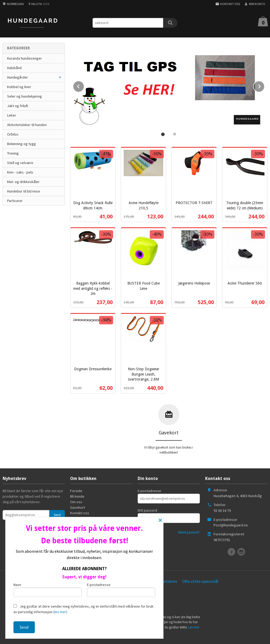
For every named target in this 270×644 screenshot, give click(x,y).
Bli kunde (77, 496)
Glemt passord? (189, 532)
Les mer (194, 627)
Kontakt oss (80, 512)
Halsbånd (14, 68)
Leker (12, 115)
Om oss (76, 501)
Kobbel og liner (19, 87)
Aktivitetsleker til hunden (27, 125)
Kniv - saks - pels (20, 172)
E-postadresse (149, 490)
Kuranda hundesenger (25, 58)
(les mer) (60, 612)
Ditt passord (147, 510)
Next (264, 85)
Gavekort (78, 507)
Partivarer (15, 201)
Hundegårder (18, 77)
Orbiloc (13, 134)
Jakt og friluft (18, 106)
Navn (48, 590)
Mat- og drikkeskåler (23, 182)
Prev (84, 85)
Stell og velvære (20, 163)
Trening (13, 153)
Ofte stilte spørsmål (200, 581)
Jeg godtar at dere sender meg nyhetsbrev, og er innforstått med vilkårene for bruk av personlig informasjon (83, 609)
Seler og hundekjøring (25, 96)
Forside (76, 490)
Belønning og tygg (21, 144)
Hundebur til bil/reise (24, 191)
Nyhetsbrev (167, 581)
